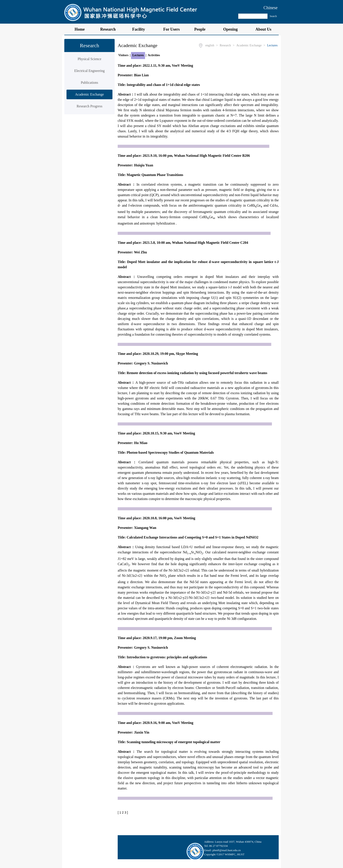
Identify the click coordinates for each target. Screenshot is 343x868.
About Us (263, 29)
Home (80, 29)
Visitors (123, 55)
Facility (141, 29)
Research (110, 29)
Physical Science (89, 59)
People (202, 29)
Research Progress (89, 106)
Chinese (271, 8)
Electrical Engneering (89, 71)
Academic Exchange (89, 94)
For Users (171, 29)
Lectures (272, 45)
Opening (233, 29)
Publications (89, 83)
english (210, 45)
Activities (154, 55)
